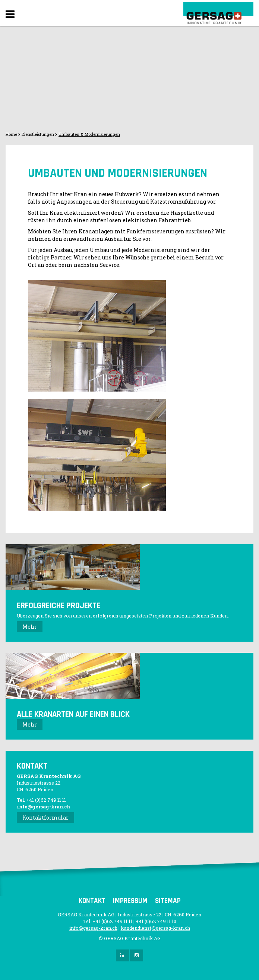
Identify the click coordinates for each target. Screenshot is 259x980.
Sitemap (168, 901)
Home (11, 134)
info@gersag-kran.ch (43, 807)
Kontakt (92, 901)
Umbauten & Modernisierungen (89, 134)
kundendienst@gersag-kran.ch (155, 928)
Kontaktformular (45, 818)
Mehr (30, 627)
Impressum (130, 901)
